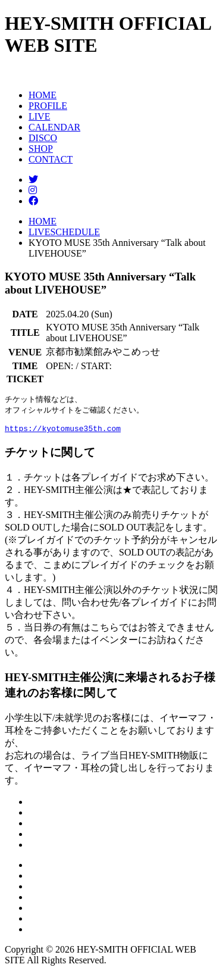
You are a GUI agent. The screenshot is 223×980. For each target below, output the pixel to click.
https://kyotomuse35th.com (63, 433)
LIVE (39, 116)
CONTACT (51, 159)
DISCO (43, 138)
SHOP (41, 149)
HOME (43, 95)
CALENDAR (54, 127)
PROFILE (48, 106)
